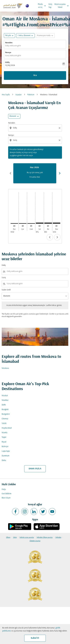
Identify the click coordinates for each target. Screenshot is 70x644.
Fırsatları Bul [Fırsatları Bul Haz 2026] (35, 177)
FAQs (4, 489)
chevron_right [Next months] (60, 173)
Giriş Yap (50, 6)
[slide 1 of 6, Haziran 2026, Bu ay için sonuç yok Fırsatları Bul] (35, 173)
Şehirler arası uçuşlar (27, 537)
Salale (4, 423)
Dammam (6, 456)
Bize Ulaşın (6, 498)
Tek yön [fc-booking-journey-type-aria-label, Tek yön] (8, 36)
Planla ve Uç (43, 6)
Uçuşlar (19, 95)
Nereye (8, 53)
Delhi (4, 405)
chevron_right (57, 237)
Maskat (5, 396)
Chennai (5, 419)
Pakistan (31, 95)
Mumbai (5, 400)
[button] (25, 36)
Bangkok (5, 409)
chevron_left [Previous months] (10, 173)
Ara (35, 75)
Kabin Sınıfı (6, 290)
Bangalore (6, 414)
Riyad (4, 442)
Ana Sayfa (6, 95)
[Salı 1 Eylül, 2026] (40, 223)
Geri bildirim (7, 494)
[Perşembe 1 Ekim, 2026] (48, 223)
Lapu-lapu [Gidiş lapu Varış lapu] (6, 451)
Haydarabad (7, 428)
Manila (5, 433)
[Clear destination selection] (60, 140)
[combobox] (35, 128)
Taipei (4, 437)
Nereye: (11, 135)
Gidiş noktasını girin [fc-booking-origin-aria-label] (13, 46)
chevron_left (50, 237)
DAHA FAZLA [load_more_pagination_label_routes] (35, 469)
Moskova (5, 368)
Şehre (15, 537)
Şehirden (58, 537)
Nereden (9, 43)
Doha (4, 460)
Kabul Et (35, 638)
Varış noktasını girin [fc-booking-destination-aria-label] (13, 56)
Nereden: (12, 123)
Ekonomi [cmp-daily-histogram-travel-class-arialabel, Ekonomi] (13, 116)
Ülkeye (8, 537)
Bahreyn (5, 447)
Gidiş (7, 62)
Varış (4, 278)
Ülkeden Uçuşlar (35, 541)
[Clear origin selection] (60, 128)
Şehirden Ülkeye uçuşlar (45, 537)
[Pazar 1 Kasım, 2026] (57, 223)
